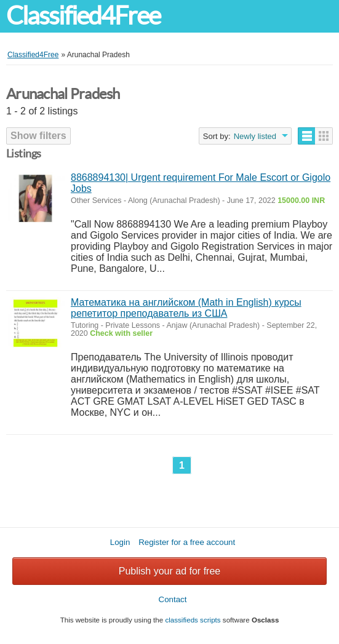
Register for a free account (187, 542)
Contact (173, 599)
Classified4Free (83, 16)
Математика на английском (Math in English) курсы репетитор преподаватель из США (186, 308)
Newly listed (255, 136)
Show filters (38, 136)
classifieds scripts (193, 620)
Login (120, 542)
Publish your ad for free (169, 571)
